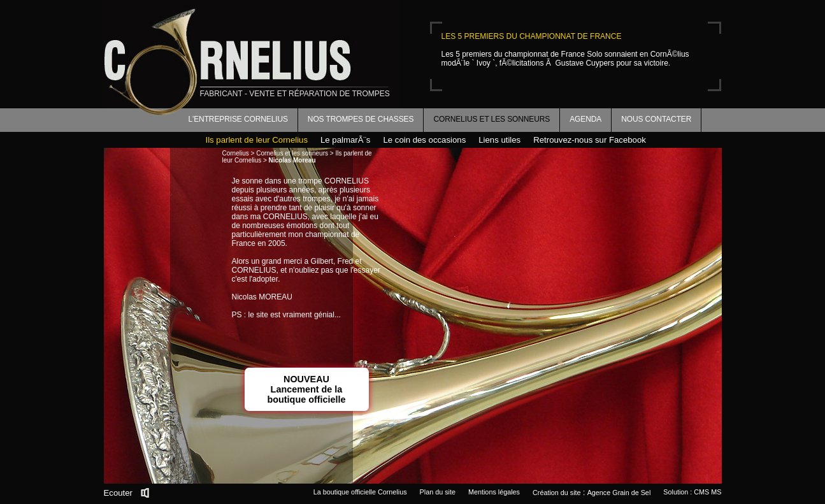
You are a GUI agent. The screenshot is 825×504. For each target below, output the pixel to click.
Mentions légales (494, 492)
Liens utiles (499, 140)
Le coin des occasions (424, 140)
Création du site (557, 493)
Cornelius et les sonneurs (491, 119)
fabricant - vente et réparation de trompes (295, 94)
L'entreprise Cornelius (238, 119)
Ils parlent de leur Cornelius (257, 140)
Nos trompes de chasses (361, 119)
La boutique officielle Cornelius (360, 492)
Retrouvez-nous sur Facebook (590, 140)
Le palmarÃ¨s (345, 140)
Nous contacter (656, 119)
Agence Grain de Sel (619, 493)
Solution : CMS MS (692, 492)
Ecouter (118, 493)
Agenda (585, 119)
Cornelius (236, 153)
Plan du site (438, 492)
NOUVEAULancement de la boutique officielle (306, 389)
